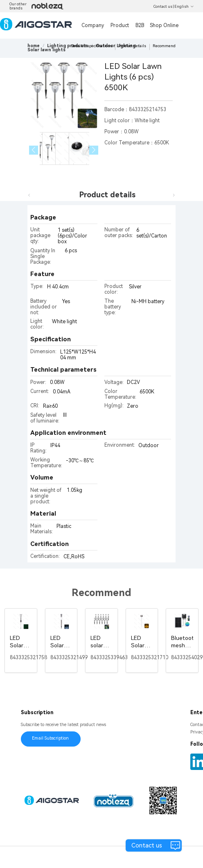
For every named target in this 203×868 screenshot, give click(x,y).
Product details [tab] (107, 195)
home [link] (34, 46)
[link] (68, 46)
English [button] (184, 7)
